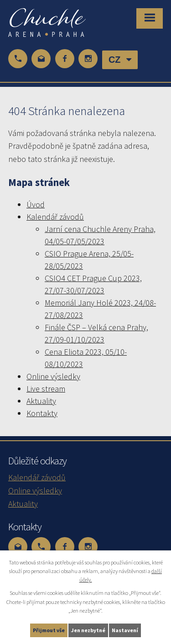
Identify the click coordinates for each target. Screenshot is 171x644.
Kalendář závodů (55, 217)
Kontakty (42, 413)
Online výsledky (53, 376)
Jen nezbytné (88, 630)
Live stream (46, 389)
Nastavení (125, 630)
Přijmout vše (49, 630)
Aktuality (41, 401)
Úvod (36, 204)
